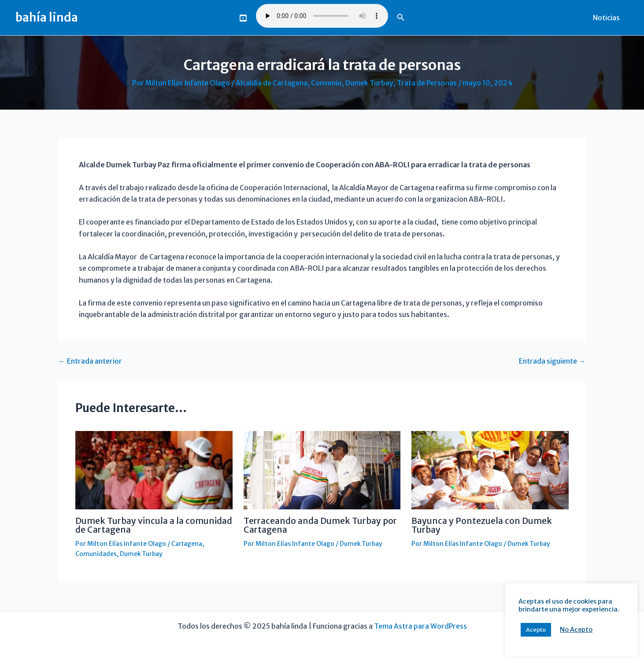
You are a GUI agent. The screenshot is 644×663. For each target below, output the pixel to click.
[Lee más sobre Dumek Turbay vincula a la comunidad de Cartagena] (154, 469)
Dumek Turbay (370, 83)
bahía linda (47, 17)
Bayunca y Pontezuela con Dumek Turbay (483, 525)
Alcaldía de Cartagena (272, 83)
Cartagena (187, 543)
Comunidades (96, 553)
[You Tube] (243, 18)
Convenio (327, 83)
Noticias (608, 18)
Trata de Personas (427, 83)
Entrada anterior (90, 361)
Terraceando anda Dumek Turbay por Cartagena (315, 525)
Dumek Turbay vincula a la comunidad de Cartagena (131, 525)
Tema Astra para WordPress (420, 625)
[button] (401, 18)
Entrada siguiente (552, 361)
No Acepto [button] (576, 630)
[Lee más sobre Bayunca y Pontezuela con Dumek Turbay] (490, 469)
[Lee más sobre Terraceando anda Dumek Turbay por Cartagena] (322, 469)
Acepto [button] (536, 630)
